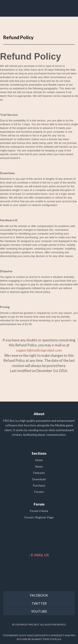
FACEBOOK (39, 595)
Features (39, 473)
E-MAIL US (39, 555)
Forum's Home (39, 511)
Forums (39, 492)
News (39, 466)
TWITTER (39, 603)
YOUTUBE (39, 611)
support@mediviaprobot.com (39, 350)
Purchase (39, 485)
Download (39, 479)
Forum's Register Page (39, 517)
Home (39, 460)
